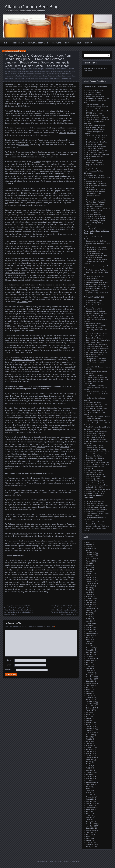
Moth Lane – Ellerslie (92, 516)
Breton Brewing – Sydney (94, 324)
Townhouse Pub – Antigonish (95, 475)
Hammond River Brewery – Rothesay (97, 154)
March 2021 (90, 621)
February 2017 (90, 723)
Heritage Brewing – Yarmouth (95, 363)
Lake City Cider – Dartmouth (95, 375)
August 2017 (90, 710)
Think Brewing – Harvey (93, 214)
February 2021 (90, 623)
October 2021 (90, 607)
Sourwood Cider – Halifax (94, 456)
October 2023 (90, 557)
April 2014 (89, 793)
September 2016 (91, 733)
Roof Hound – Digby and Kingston (96, 431)
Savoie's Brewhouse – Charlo (95, 204)
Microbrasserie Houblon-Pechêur (33, 76)
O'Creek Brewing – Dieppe (94, 194)
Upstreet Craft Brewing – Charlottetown (98, 526)
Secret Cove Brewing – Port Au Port (97, 282)
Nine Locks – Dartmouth (93, 402)
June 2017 (89, 714)
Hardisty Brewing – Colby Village (96, 359)
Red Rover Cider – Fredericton (95, 202)
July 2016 (89, 737)
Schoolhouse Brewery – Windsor (96, 439)
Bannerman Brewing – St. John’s (96, 241)
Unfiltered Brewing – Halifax (94, 487)
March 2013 (90, 820)
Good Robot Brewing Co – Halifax (96, 350)
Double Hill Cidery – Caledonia (95, 507)
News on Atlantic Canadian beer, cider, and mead (25, 11)
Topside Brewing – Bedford (94, 473)
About (78, 43)
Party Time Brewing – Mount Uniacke (97, 421)
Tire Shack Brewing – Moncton (95, 221)
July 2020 (89, 638)
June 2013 (89, 814)
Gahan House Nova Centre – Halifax (97, 346)
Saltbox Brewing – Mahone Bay (96, 437)
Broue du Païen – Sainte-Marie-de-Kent (98, 111)
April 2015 (89, 768)
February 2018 (90, 698)
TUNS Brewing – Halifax (93, 479)
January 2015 (90, 774)
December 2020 (91, 627)
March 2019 (90, 671)
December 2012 (91, 824)
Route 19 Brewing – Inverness (95, 433)
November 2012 (91, 826)
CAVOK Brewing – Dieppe (94, 113)
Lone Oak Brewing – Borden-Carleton (97, 514)
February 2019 (90, 673)
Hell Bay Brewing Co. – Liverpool (96, 361)
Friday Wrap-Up (16, 69)
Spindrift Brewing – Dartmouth (95, 458)
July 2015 (89, 762)
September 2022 (91, 584)
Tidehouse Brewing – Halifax (95, 471)
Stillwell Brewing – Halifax (94, 460)
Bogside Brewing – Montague (95, 503)
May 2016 (89, 741)
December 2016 (91, 727)
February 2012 (90, 845)
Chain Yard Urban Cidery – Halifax (96, 334)
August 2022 (90, 586)
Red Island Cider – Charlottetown (96, 522)
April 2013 (89, 818)
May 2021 (89, 617)
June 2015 (89, 764)
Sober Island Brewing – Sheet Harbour (98, 454)
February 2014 (90, 797)
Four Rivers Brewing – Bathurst (96, 130)
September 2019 (91, 658)
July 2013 (89, 812)
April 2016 (89, 743)
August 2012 (90, 832)
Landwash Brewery (39, 74)
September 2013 (91, 807)
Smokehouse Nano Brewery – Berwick (98, 452)
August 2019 (90, 660)
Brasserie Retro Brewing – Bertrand (97, 107)
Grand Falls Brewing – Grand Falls (97, 142)
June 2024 (89, 542)
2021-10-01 (22, 51)
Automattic (75, 861)
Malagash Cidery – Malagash (95, 386)
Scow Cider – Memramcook (94, 206)
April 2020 (89, 644)
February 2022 (90, 598)
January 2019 (90, 675)
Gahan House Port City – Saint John (97, 138)
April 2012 (89, 841)
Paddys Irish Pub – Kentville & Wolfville (98, 417)
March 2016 (90, 745)
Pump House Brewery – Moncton (96, 200)
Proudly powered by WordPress (46, 861)
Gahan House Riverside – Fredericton (97, 140)
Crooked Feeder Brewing (41, 71)
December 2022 (91, 578)
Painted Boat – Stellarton (94, 419)
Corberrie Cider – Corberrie (94, 338)
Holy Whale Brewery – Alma (95, 161)
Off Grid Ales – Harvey (93, 196)
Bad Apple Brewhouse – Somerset (96, 313)
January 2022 (90, 600)
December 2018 (91, 677)
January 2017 (90, 725)
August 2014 (90, 785)
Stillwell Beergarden (32, 78)
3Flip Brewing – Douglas (93, 92)
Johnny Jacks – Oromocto (94, 163)
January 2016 (90, 749)
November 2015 (91, 754)
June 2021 (89, 615)
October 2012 (90, 828)
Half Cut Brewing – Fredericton (95, 152)
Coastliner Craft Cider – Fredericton (97, 117)
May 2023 (89, 567)
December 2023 (91, 553)
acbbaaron (13, 51)
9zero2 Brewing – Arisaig (94, 303)
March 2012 (90, 843)
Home (5, 43)
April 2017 (89, 718)
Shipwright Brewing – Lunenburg (96, 450)
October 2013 (90, 805)
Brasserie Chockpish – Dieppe (95, 105)
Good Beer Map (18, 43)
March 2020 (90, 646)
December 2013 (91, 801)
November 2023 (91, 555)
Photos (68, 43)
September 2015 (91, 758)
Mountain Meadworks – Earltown (96, 392)
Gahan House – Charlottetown (95, 512)
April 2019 (89, 669)
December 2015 (91, 751)
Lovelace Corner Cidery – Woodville (97, 379)
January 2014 (90, 799)
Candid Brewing (28, 71)
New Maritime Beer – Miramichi (96, 192)
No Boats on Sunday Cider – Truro (96, 404)
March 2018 (90, 696)
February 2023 (90, 573)
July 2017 (89, 712)
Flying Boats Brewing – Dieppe (95, 125)
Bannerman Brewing (61, 69)
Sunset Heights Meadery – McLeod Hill (98, 208)
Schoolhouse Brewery (65, 76)
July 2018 (89, 687)
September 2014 (91, 783)
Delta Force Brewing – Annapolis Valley (98, 340)
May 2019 (89, 667)
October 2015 (90, 756)
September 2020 (91, 633)
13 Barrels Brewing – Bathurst (95, 90)
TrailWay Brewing (55, 78)
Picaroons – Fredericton (93, 198)
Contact (89, 43)
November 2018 (91, 679)
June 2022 (89, 590)
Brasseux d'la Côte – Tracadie (95, 109)
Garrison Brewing (69, 71)
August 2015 (90, 760)
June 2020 (89, 640)
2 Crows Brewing (32, 69)
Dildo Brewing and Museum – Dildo (97, 256)
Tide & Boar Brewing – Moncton (96, 217)
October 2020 (90, 631)
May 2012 (89, 838)
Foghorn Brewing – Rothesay (95, 128)
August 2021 (90, 611)
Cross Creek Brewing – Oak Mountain (97, 119)
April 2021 (89, 619)
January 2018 (90, 700)
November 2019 (91, 654)
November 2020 (91, 629)
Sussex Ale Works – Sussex (95, 210)
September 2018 (91, 683)
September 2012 (91, 830)
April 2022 (89, 594)
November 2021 (91, 605)
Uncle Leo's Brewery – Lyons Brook (97, 485)
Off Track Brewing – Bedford (95, 410)
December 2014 (91, 776)
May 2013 (89, 816)
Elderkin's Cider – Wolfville (94, 342)
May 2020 (89, 642)
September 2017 (91, 708)
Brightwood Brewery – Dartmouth (96, 326)
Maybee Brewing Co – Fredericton (96, 183)
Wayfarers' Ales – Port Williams (95, 491)
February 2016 (90, 747)
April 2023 (89, 569)
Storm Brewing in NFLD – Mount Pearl (98, 287)
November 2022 (91, 580)
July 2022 (89, 588)
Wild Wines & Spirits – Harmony (96, 493)
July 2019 (89, 662)
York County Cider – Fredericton (96, 229)
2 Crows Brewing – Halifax (94, 301)
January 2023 (90, 576)
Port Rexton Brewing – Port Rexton (97, 270)
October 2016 (90, 731)
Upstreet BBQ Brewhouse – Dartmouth (98, 489)
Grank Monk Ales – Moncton (95, 144)
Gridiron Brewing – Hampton (95, 148)
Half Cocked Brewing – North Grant (97, 353)
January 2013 (90, 822)
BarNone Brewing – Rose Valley (96, 501)
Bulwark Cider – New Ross (94, 328)
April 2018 (89, 694)
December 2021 (91, 602)
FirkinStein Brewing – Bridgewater (96, 344)
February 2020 (90, 648)
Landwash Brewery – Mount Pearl (96, 260)
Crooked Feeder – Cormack (94, 253)
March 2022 (90, 596)
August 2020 (90, 636)
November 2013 (91, 803)
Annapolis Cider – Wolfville (94, 309)
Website (8, 670)
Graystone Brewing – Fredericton (96, 146)
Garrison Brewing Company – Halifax (97, 348)
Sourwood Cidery (20, 78)
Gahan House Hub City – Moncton (96, 136)
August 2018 (90, 685)
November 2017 (91, 704)
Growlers (57, 43)
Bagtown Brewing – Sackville (95, 96)
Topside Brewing (44, 78)
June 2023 (89, 565)
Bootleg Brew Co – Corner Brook (96, 247)
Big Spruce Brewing (17, 71)
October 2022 (90, 582)
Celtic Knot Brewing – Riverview (96, 115)
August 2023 (90, 561)
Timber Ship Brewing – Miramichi (96, 219)
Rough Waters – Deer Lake (94, 280)
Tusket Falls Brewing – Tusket (95, 481)
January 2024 (90, 551)
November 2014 (91, 778)
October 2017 (90, 706)
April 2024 (89, 544)
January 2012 (90, 847)
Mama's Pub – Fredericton (94, 181)
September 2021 (91, 609)
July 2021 (89, 613)
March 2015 (90, 770)
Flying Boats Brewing (56, 71)
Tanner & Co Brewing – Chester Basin (98, 464)
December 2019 (91, 652)
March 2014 (90, 795)
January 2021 (90, 625)
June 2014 (89, 789)
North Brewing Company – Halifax (96, 408)
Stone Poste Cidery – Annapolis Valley (98, 462)
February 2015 (90, 772)
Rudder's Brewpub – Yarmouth (95, 435)
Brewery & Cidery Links (38, 43)
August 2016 (90, 735)
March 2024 (90, 547)
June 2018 (89, 689)
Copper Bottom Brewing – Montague (97, 505)
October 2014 (90, 780)
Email (8, 665)
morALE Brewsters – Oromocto (95, 190)
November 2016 (91, 729)
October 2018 (90, 681)
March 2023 (90, 571)
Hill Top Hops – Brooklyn (93, 365)
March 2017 (90, 720)
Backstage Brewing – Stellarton (96, 311)
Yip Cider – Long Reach (93, 227)
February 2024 (90, 549)
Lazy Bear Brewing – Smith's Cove (97, 377)
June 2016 (89, 739)
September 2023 (91, 559)
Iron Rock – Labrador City (94, 258)
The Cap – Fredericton (93, 212)
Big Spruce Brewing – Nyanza (95, 317)
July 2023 (89, 563)
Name (8, 660)
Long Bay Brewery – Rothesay (95, 175)
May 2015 (89, 766)
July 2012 (89, 834)
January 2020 (90, 650)
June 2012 (89, 836)
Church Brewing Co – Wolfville (95, 336)
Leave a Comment (67, 78)
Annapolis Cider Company (46, 69)
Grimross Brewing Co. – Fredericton (97, 150)
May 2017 (89, 716)
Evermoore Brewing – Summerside (97, 510)
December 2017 (91, 702)
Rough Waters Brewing (50, 76)
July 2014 (89, 787)
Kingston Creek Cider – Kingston (96, 169)
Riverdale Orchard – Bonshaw (95, 524)
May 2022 (89, 592)
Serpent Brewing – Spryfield (95, 446)
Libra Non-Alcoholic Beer (53, 74)
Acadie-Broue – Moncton (94, 94)
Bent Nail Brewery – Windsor (95, 315)
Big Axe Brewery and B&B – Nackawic (98, 99)
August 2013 (90, 809)
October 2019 (90, 656)
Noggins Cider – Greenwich (94, 406)
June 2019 (89, 665)
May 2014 (89, 791)
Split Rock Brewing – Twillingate (96, 285)
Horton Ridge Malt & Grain (25, 74)
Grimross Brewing (10, 74)
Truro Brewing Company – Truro (96, 477)
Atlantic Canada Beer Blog (32, 7)
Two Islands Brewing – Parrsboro (96, 483)
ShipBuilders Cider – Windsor (95, 448)
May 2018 (89, 691)
